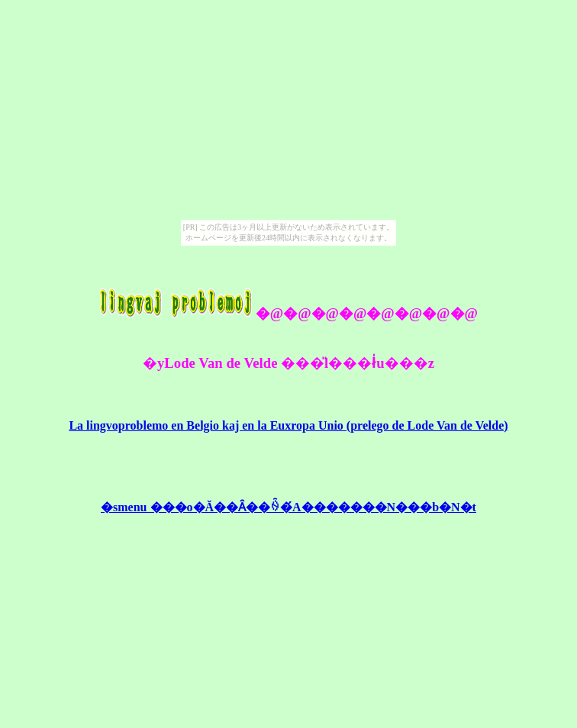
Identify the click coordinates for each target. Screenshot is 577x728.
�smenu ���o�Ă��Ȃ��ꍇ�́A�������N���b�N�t (288, 507)
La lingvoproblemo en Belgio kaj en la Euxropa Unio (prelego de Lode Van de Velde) (288, 425)
